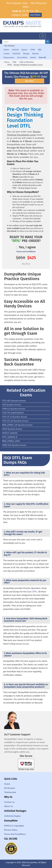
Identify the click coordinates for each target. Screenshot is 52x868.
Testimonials (10, 792)
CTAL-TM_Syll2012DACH (13, 413)
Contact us (9, 802)
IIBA (40, 50)
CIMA (33, 50)
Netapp (26, 53)
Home (7, 62)
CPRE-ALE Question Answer (14, 445)
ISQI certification (27, 62)
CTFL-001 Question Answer (14, 401)
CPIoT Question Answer (12, 429)
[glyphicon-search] (48, 42)
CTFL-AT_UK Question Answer (15, 421)
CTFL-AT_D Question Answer (15, 417)
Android (15, 50)
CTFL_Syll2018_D (10, 437)
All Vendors (10, 788)
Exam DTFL (32, 592)
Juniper (7, 53)
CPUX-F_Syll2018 (10, 433)
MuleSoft (16, 53)
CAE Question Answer (12, 405)
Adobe (6, 50)
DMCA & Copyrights (14, 826)
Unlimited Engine (12, 816)
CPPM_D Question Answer (14, 409)
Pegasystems (9, 57)
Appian (24, 50)
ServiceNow (22, 57)
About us (9, 806)
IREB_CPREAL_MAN (11, 441)
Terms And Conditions (15, 834)
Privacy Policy (11, 830)
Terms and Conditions (26, 252)
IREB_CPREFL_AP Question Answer (17, 425)
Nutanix (36, 53)
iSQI (14, 62)
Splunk (33, 57)
